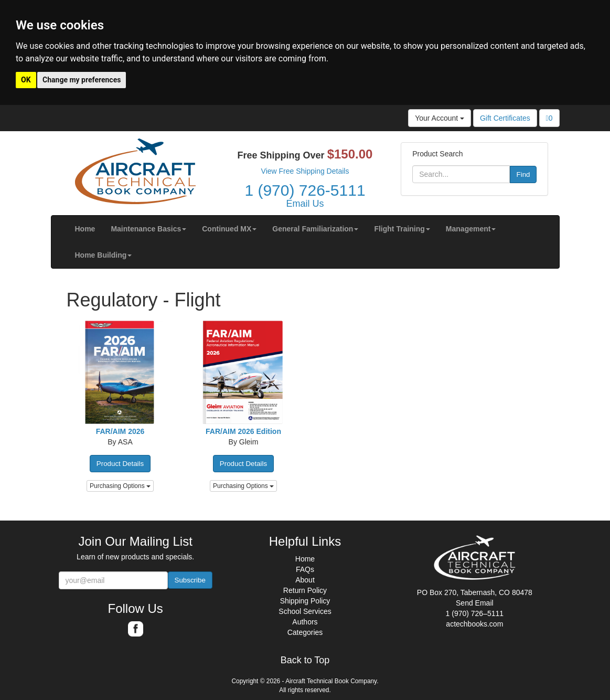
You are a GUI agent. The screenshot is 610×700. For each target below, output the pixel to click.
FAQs (305, 569)
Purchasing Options (120, 486)
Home (305, 559)
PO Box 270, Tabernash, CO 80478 (475, 592)
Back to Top (305, 660)
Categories (305, 632)
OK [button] (26, 80)
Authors (305, 622)
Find (523, 174)
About (305, 580)
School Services (305, 611)
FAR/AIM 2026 (120, 431)
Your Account (440, 118)
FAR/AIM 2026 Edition (243, 431)
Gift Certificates (505, 118)
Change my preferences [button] (82, 80)
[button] (148, 229)
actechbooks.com (474, 624)
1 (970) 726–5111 (475, 613)
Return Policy (305, 590)
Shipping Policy (305, 601)
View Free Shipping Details (305, 171)
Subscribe (190, 580)
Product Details (120, 464)
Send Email (475, 603)
